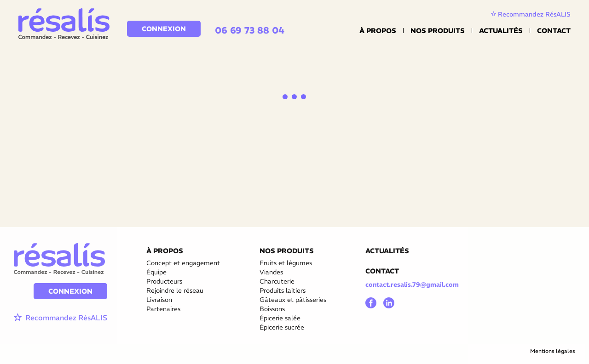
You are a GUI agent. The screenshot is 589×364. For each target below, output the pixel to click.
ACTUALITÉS (387, 251)
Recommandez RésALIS (531, 14)
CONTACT (382, 271)
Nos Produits (438, 31)
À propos (378, 31)
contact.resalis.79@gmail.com (412, 284)
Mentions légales (553, 351)
